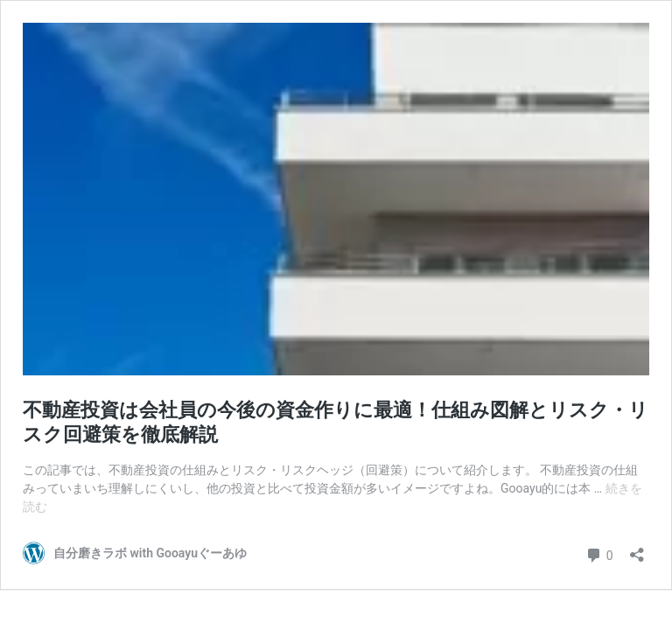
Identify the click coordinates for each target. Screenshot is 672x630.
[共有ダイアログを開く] (637, 549)
